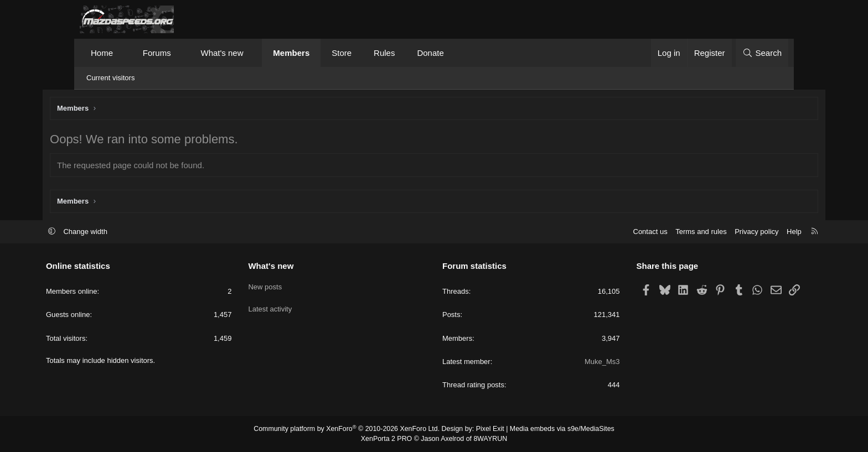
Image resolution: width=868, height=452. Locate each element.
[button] (123, 53)
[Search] (762, 53)
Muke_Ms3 (585, 362)
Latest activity (287, 306)
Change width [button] (120, 232)
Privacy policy (723, 232)
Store (342, 53)
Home (102, 53)
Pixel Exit (488, 430)
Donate (430, 53)
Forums (157, 53)
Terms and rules (667, 232)
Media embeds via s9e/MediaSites (558, 430)
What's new (222, 53)
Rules (384, 53)
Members (291, 53)
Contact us (616, 232)
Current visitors (110, 78)
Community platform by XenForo (350, 430)
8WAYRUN (489, 439)
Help (760, 232)
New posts (282, 286)
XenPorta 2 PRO (388, 439)
